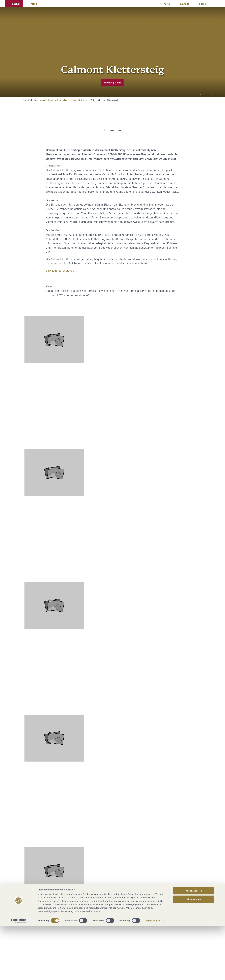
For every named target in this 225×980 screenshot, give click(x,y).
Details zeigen (153, 974)
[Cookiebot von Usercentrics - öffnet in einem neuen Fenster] (19, 974)
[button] (14, 3)
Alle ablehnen (194, 953)
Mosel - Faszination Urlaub (54, 100)
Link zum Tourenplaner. (60, 271)
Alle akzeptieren (194, 944)
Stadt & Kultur (80, 100)
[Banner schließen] (221, 942)
